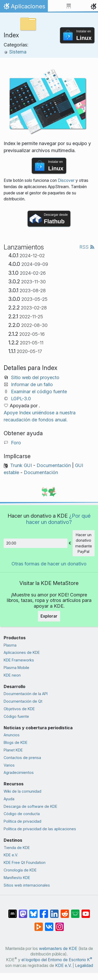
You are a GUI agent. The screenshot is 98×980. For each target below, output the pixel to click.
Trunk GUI (21, 465)
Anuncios (12, 735)
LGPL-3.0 (21, 399)
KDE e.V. (11, 855)
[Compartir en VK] (49, 924)
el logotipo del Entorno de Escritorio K (57, 960)
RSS (87, 247)
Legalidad (84, 966)
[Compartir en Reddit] (65, 911)
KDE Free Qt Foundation (25, 862)
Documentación (54, 465)
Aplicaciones (24, 8)
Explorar (49, 616)
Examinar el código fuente (39, 392)
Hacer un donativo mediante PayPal (84, 543)
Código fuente (16, 716)
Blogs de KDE (16, 742)
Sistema (15, 52)
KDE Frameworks (19, 660)
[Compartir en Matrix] (13, 911)
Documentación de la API (26, 694)
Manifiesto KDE (17, 878)
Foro (16, 443)
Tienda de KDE (17, 848)
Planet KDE (13, 750)
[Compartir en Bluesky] (33, 911)
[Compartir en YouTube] (86, 911)
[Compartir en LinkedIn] (54, 911)
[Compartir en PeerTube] (39, 924)
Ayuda (9, 799)
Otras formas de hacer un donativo (49, 564)
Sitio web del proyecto (35, 377)
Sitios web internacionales (27, 885)
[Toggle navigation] (69, 6)
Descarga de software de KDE (30, 806)
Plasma (10, 645)
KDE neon (12, 675)
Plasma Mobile (16, 668)
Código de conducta (22, 814)
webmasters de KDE (58, 949)
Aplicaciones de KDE (22, 652)
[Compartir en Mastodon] (23, 911)
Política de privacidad (22, 821)
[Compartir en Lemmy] (75, 911)
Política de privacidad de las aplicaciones (40, 829)
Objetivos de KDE (19, 709)
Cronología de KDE (20, 870)
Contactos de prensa (22, 758)
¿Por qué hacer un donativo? (58, 519)
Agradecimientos (19, 772)
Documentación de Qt (23, 701)
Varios (9, 765)
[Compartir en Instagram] (60, 924)
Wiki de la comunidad (22, 791)
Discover (66, 180)
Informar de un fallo (32, 384)
